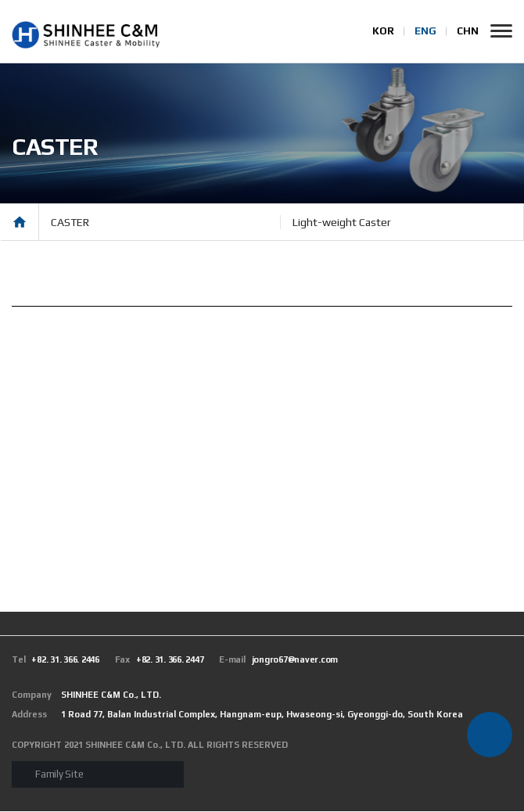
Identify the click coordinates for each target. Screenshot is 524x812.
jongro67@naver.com (278, 660)
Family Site (59, 775)
